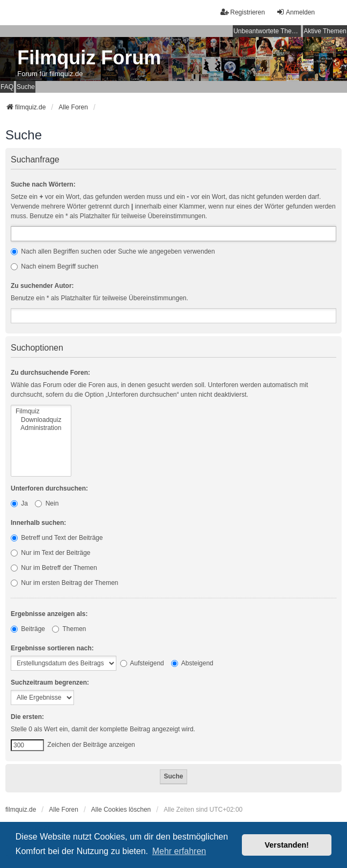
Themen (69, 629)
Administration (41, 428)
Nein (47, 503)
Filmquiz (41, 411)
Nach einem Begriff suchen (54, 266)
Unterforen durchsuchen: (49, 488)
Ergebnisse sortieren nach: (52, 648)
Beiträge (28, 629)
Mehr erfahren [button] (179, 851)
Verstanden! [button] (287, 845)
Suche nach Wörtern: (43, 184)
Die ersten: (27, 717)
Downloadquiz (41, 420)
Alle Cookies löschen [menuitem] (121, 810)
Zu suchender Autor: (42, 286)
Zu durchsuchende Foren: (50, 373)
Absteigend (192, 663)
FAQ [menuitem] (7, 87)
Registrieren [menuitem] (243, 12)
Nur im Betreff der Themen (54, 568)
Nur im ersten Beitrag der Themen (65, 583)
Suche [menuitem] (26, 87)
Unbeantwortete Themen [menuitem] (267, 31)
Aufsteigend (142, 663)
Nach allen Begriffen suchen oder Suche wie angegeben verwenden (113, 251)
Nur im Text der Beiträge (51, 553)
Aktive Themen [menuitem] (325, 31)
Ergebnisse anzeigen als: (49, 614)
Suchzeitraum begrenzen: (50, 682)
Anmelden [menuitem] (296, 12)
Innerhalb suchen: (38, 523)
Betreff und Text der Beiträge (57, 538)
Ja (19, 503)
